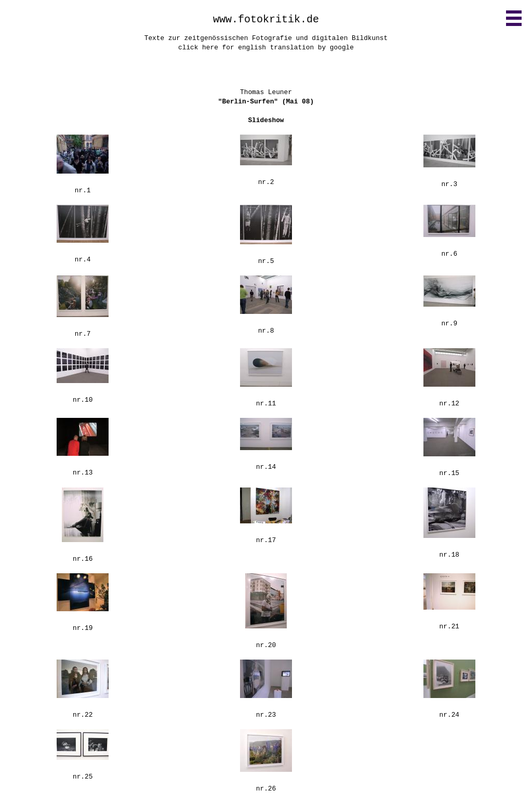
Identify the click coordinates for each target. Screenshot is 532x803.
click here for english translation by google (266, 48)
